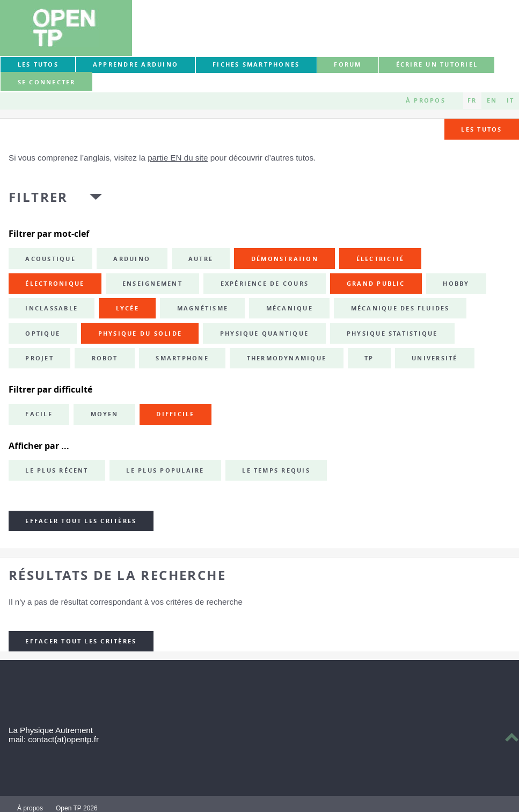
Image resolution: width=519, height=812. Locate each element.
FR (472, 100)
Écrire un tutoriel (437, 64)
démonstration (285, 259)
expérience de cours (265, 284)
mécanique (290, 308)
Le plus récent (57, 470)
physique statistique (392, 334)
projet (39, 358)
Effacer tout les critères (81, 521)
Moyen (105, 414)
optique (43, 334)
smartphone (182, 358)
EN (492, 100)
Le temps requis (276, 470)
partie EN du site (178, 158)
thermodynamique (287, 358)
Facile (39, 414)
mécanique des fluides (400, 308)
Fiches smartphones (256, 64)
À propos (426, 100)
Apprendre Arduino (136, 64)
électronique (55, 284)
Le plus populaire (165, 470)
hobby (456, 284)
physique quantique (264, 334)
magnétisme (203, 308)
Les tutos (38, 64)
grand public (376, 284)
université (434, 358)
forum (348, 64)
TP (369, 358)
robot (105, 358)
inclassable (52, 308)
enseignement (152, 284)
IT (510, 100)
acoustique (50, 259)
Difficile (175, 414)
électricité (381, 259)
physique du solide (140, 334)
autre (201, 259)
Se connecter (47, 82)
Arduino (132, 259)
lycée (127, 308)
